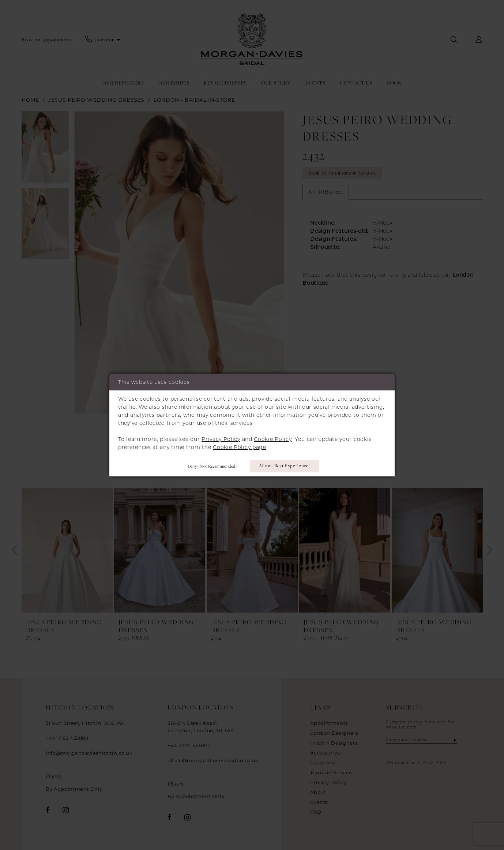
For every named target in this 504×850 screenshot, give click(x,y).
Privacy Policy (221, 439)
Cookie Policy (273, 439)
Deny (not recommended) (211, 466)
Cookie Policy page (240, 447)
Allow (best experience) (285, 466)
